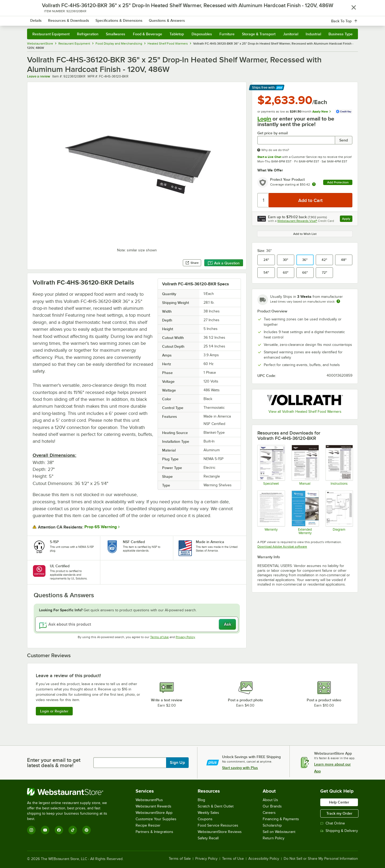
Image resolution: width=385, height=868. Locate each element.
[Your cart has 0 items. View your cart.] (350, 19)
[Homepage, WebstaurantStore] (72, 19)
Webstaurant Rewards (153, 806)
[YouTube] (45, 830)
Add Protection (338, 182)
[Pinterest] (86, 830)
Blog (201, 800)
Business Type (341, 34)
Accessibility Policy (264, 859)
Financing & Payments (281, 819)
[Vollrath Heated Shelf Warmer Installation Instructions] (339, 465)
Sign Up (177, 763)
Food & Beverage (148, 34)
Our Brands (272, 806)
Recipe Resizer (148, 825)
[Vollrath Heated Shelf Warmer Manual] (305, 465)
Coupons (205, 819)
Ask (228, 624)
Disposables (202, 34)
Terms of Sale (180, 859)
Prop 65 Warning (101, 527)
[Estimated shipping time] (338, 301)
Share (192, 263)
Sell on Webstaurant (279, 832)
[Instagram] (31, 830)
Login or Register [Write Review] (54, 711)
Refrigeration (88, 34)
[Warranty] (271, 512)
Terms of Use (159, 637)
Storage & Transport (259, 34)
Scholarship (272, 825)
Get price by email (272, 133)
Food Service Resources (218, 825)
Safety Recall (208, 838)
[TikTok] (73, 830)
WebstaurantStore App (154, 813)
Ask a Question (224, 263)
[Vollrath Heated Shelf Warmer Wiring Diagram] (339, 512)
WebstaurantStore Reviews (220, 832)
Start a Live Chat (269, 157)
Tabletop (177, 34)
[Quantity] (263, 200)
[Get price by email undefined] (296, 140)
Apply (347, 219)
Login (264, 119)
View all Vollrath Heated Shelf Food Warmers (305, 412)
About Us (270, 800)
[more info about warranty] (314, 185)
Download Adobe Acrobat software (282, 547)
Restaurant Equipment (51, 34)
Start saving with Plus (240, 768)
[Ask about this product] (137, 624)
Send (344, 140)
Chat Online (333, 823)
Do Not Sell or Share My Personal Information (321, 859)
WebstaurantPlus (149, 800)
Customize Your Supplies (156, 819)
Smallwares (116, 34)
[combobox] (186, 19)
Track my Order (339, 813)
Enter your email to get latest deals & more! (54, 763)
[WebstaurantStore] (71, 792)
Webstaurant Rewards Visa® (297, 221)
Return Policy (274, 838)
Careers (269, 813)
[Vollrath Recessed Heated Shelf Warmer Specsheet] (271, 465)
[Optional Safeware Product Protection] (305, 512)
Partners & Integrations (154, 832)
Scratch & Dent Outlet (216, 806)
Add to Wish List (305, 234)
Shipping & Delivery (339, 831)
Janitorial (291, 34)
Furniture (227, 34)
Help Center (339, 802)
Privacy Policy (185, 637)
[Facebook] (59, 830)
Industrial (313, 34)
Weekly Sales (208, 813)
